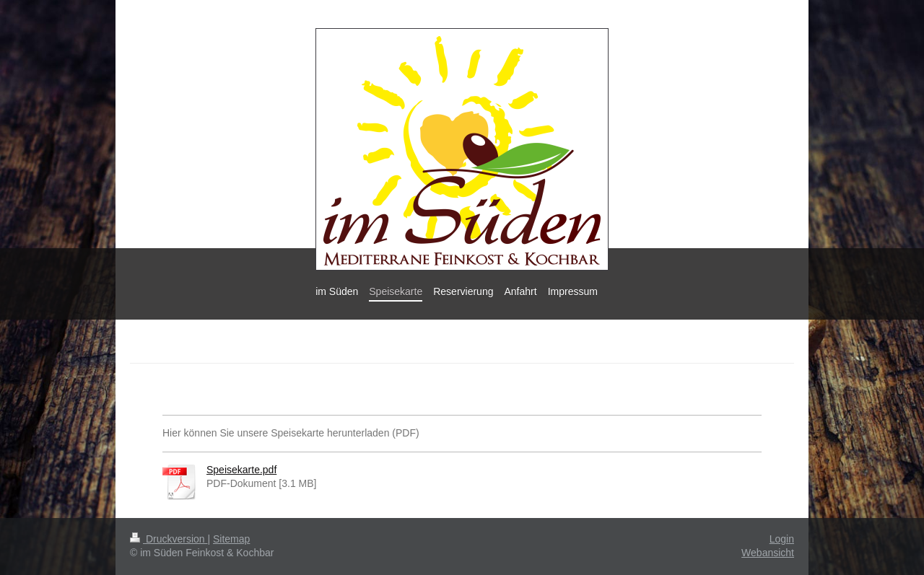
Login (782, 539)
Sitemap (231, 539)
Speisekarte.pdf (241, 470)
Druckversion (169, 539)
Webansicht (768, 553)
